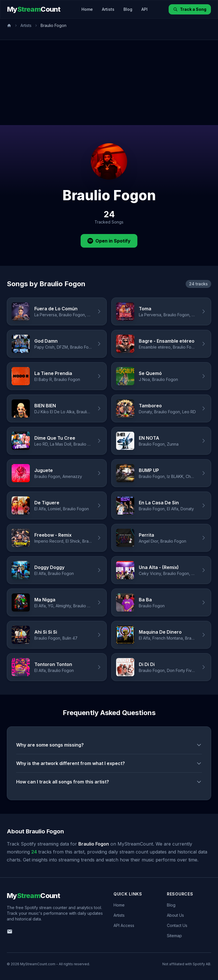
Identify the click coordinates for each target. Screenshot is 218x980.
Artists (108, 9)
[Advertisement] (109, 83)
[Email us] (10, 931)
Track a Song (190, 9)
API (144, 9)
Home (87, 9)
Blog (128, 9)
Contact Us (177, 925)
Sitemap (174, 936)
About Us (175, 915)
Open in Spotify (109, 241)
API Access (124, 925)
